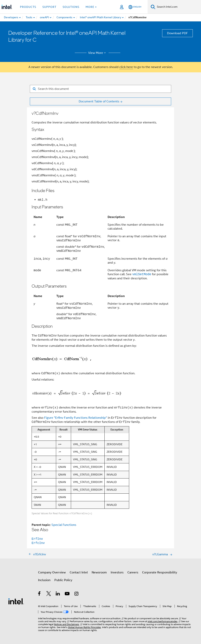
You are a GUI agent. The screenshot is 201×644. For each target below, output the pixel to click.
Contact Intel (79, 572)
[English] (135, 7)
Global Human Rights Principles (84, 627)
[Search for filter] (100, 89)
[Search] (153, 7)
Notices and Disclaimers (67, 624)
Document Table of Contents (99, 101)
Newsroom (99, 572)
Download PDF (177, 33)
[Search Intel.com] (178, 7)
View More (98, 53)
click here (126, 67)
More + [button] (91, 7)
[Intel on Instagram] (77, 594)
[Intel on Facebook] (40, 594)
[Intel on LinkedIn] (58, 594)
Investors (117, 572)
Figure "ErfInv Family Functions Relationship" (76, 418)
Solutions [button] (71, 7)
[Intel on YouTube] (67, 594)
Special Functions (64, 525)
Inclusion (44, 580)
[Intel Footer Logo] (16, 601)
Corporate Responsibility (160, 572)
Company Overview (52, 572)
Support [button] (49, 7)
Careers (133, 572)
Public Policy (63, 580)
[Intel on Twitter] (49, 594)
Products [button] (28, 7)
